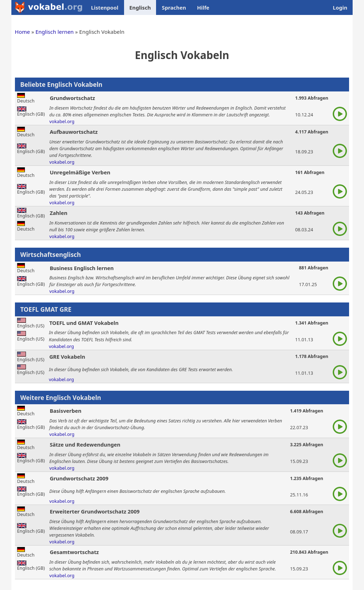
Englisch (140, 7)
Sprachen (174, 7)
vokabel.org (62, 121)
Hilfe (203, 7)
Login (340, 7)
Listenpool (105, 7)
